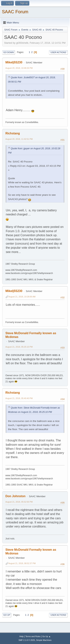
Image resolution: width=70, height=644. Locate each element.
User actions (58, 52)
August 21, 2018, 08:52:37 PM (22, 563)
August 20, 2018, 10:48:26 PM (19, 68)
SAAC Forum (15, 12)
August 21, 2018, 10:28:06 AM (22, 297)
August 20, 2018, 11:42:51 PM (19, 139)
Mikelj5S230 (14, 62)
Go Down (9, 52)
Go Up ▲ (46, 636)
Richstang (13, 133)
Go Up (7, 615)
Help (21, 636)
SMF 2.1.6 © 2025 (27, 640)
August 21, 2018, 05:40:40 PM (19, 398)
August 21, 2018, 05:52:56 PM (19, 502)
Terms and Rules (33, 636)
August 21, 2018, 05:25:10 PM (19, 347)
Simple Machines (44, 640)
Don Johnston (15, 496)
